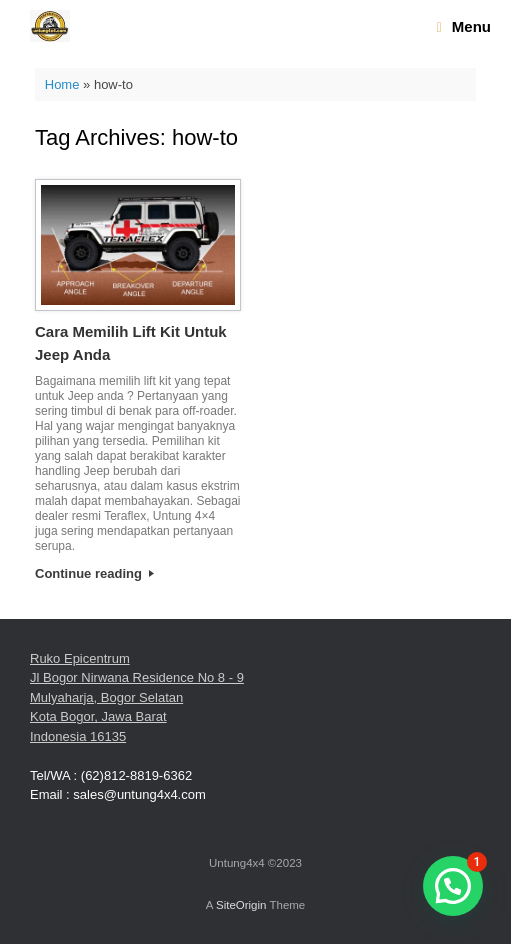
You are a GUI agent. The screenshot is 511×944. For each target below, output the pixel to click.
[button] (453, 886)
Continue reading (94, 573)
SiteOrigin (241, 905)
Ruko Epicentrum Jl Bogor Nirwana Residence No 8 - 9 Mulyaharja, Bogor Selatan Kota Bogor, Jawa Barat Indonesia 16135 (137, 697)
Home (62, 84)
